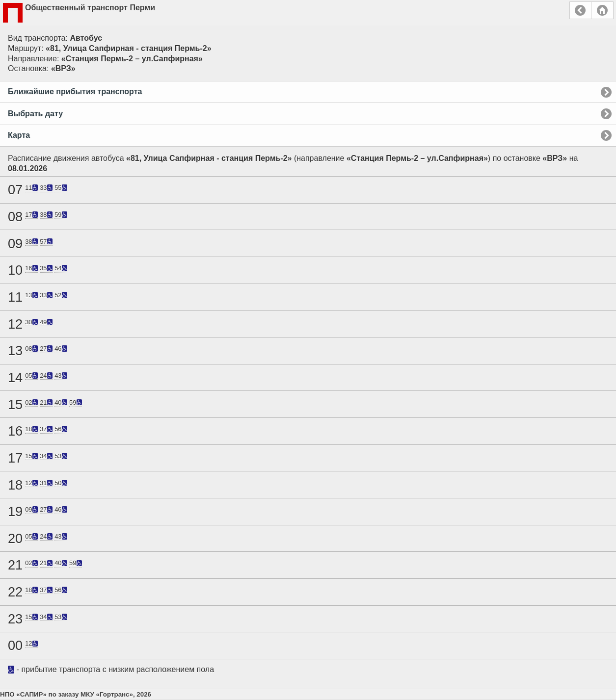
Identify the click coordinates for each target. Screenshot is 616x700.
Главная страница (602, 10)
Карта (19, 135)
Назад (580, 10)
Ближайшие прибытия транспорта (75, 91)
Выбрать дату (35, 114)
